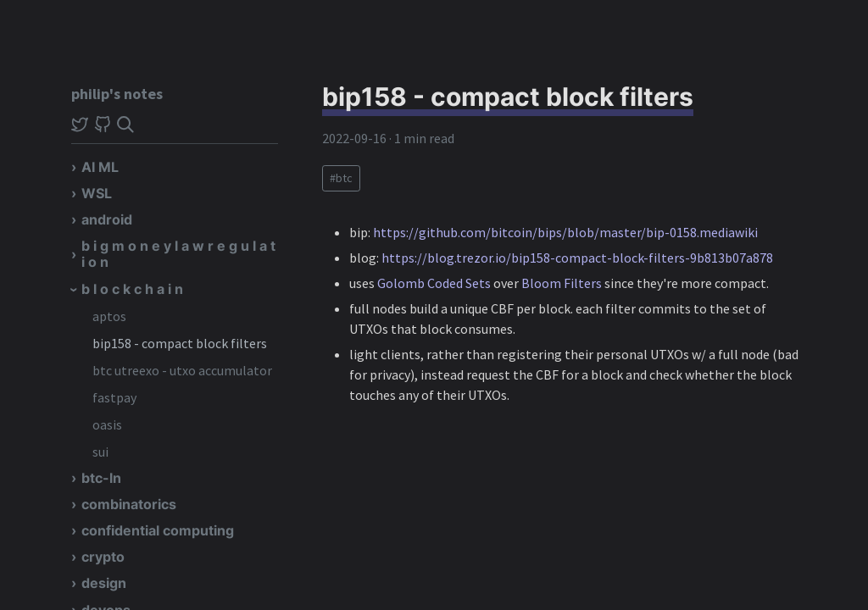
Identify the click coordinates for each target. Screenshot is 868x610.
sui (100, 452)
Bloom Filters (562, 283)
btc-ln (101, 478)
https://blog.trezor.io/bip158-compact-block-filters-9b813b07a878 (577, 258)
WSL (97, 193)
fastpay (114, 397)
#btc (341, 178)
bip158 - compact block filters (180, 343)
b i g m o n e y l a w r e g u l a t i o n (178, 254)
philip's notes (117, 94)
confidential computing (158, 530)
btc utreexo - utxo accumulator (182, 370)
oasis (107, 424)
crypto (103, 557)
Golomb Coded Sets (434, 283)
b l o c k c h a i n (132, 289)
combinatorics (129, 504)
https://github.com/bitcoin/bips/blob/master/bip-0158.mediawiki (565, 232)
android (107, 219)
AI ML (100, 167)
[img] (125, 125)
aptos (109, 316)
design (104, 583)
